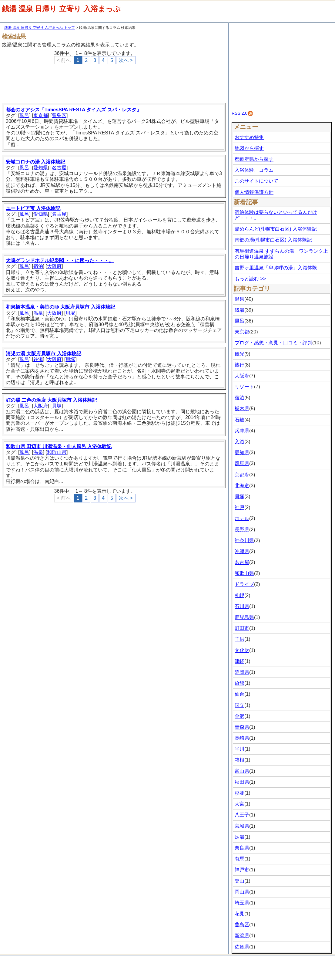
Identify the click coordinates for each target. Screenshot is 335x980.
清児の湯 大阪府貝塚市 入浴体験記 (44, 354)
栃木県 (242, 409)
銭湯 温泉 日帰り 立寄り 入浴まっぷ (61, 9)
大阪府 (54, 266)
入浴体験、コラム (254, 170)
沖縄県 (242, 551)
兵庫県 (242, 431)
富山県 (242, 771)
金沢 (240, 716)
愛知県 (41, 168)
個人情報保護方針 (254, 192)
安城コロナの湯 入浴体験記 (35, 162)
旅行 (240, 365)
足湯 (240, 837)
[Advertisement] (115, 81)
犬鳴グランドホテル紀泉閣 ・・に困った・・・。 (60, 260)
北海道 (242, 486)
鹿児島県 (244, 617)
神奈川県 (244, 541)
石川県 (242, 606)
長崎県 (242, 738)
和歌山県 (57, 452)
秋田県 (242, 782)
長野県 (242, 530)
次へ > (126, 60)
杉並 (240, 793)
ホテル (242, 518)
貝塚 (70, 313)
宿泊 (38, 266)
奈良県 (242, 848)
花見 (240, 914)
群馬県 (242, 463)
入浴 (240, 442)
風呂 (24, 115)
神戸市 (242, 870)
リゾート (244, 387)
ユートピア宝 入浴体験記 (33, 208)
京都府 (242, 475)
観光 (240, 354)
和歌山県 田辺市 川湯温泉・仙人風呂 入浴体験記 (59, 446)
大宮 (240, 804)
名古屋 (59, 168)
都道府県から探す (254, 159)
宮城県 (242, 826)
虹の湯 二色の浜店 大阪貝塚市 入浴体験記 (51, 400)
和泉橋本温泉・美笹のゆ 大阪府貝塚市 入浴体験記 (60, 307)
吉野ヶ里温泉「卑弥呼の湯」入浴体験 (276, 268)
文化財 (242, 650)
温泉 (38, 313)
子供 (240, 639)
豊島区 (59, 115)
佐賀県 (242, 947)
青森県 (242, 727)
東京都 (41, 115)
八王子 (242, 815)
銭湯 (38, 359)
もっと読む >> (250, 279)
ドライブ (244, 584)
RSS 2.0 (240, 113)
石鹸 (240, 420)
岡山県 (242, 892)
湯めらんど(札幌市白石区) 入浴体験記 (276, 229)
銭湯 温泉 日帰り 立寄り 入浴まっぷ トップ (40, 28)
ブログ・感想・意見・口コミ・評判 (273, 343)
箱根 (240, 760)
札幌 (240, 595)
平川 (240, 749)
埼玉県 (242, 903)
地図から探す (249, 148)
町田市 (242, 628)
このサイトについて (256, 181)
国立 (240, 705)
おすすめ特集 (249, 137)
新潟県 (242, 936)
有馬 (240, 859)
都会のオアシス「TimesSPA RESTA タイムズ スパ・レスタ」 (74, 110)
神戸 (240, 507)
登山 (240, 881)
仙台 (240, 694)
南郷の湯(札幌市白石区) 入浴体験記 (273, 240)
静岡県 (242, 672)
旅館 (240, 683)
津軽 (240, 661)
